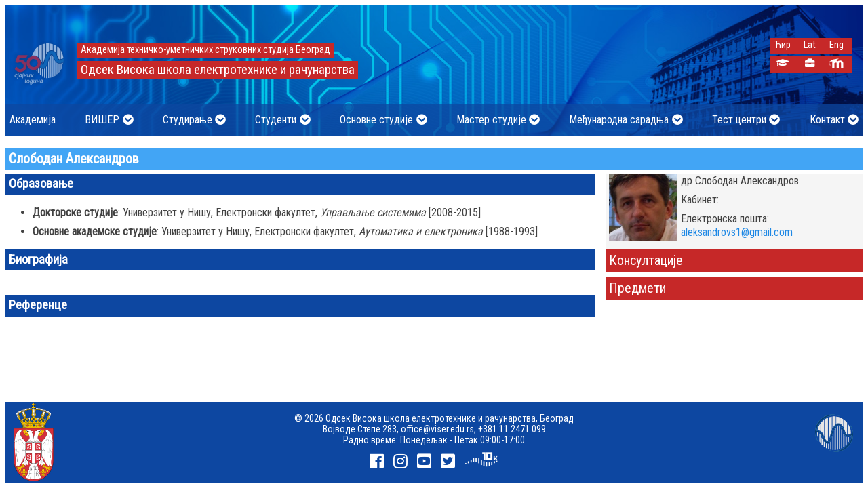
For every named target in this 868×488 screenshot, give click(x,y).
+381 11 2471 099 (512, 429)
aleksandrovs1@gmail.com (737, 232)
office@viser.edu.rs (437, 429)
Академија (33, 120)
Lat (810, 45)
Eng (836, 45)
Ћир (783, 45)
